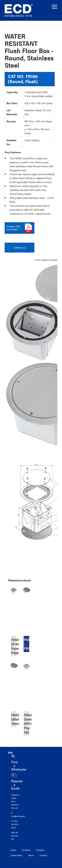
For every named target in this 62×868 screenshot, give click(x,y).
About (31, 855)
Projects (40, 850)
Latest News (16, 855)
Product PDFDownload (13, 228)
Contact (43, 855)
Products (26, 850)
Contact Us (20, 247)
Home (13, 850)
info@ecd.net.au (18, 816)
